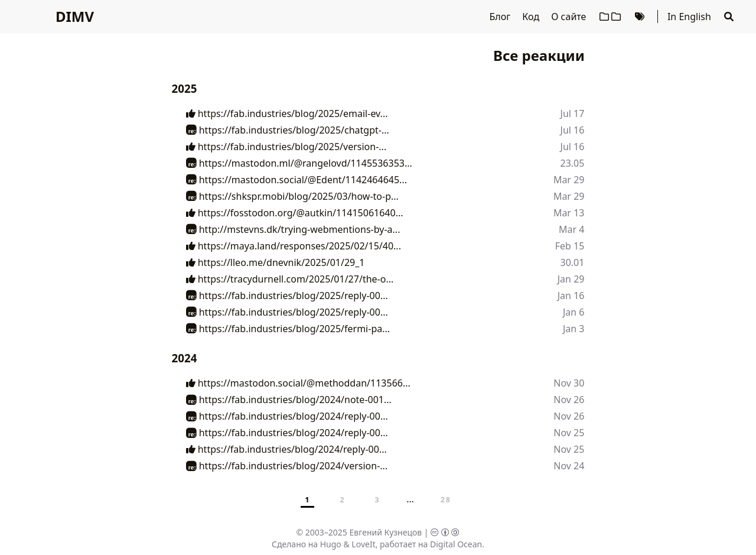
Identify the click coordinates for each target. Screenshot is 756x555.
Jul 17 (573, 113)
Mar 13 (569, 213)
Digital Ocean (456, 544)
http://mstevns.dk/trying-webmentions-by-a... (293, 229)
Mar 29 (569, 180)
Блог (501, 17)
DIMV (75, 16)
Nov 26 (569, 400)
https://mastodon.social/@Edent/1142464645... (296, 180)
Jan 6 (574, 312)
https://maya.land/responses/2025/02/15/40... (294, 246)
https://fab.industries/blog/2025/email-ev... (287, 113)
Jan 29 (571, 279)
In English (689, 17)
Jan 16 (571, 296)
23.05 (573, 163)
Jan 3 (574, 329)
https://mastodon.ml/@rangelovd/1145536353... (299, 163)
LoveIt (363, 544)
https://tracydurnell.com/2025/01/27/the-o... (290, 279)
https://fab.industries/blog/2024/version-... (287, 466)
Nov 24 (569, 466)
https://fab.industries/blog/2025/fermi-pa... (288, 329)
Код (532, 17)
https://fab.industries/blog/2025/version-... (286, 147)
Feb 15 (570, 246)
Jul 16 (573, 130)
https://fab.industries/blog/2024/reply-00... (287, 416)
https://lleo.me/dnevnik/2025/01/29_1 (276, 262)
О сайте (570, 17)
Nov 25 (569, 433)
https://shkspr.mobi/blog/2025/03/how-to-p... (292, 196)
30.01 (573, 262)
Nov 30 (569, 383)
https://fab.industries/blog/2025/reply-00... (287, 296)
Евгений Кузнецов (386, 532)
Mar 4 (571, 229)
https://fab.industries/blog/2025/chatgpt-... (288, 130)
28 (446, 499)
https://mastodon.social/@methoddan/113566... (298, 383)
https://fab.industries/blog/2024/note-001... (289, 400)
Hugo (331, 544)
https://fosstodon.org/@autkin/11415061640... (295, 213)
